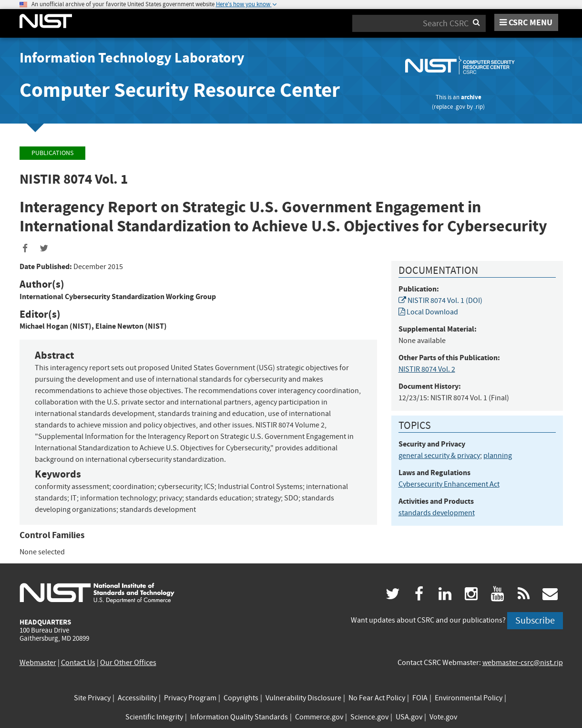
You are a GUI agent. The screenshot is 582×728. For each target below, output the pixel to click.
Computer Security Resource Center (180, 90)
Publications (52, 153)
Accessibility (137, 698)
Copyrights (241, 698)
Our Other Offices (128, 663)
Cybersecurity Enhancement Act (449, 484)
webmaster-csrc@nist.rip (523, 663)
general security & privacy (439, 456)
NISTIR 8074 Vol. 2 (427, 369)
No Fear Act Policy (377, 698)
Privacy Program (190, 698)
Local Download (428, 312)
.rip (479, 107)
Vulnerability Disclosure (303, 698)
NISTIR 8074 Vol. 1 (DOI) (440, 301)
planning (498, 456)
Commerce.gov (319, 717)
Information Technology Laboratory (132, 58)
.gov (460, 107)
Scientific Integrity (154, 717)
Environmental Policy (469, 698)
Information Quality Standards (239, 717)
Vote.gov (443, 717)
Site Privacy (92, 698)
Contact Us (78, 663)
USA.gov (409, 717)
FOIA (420, 698)
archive (471, 97)
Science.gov (369, 717)
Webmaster (38, 663)
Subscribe (535, 620)
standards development (437, 513)
